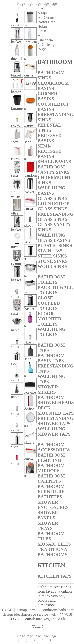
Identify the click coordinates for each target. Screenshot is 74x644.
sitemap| (21, 610)
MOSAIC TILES (54, 544)
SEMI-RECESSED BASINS (50, 151)
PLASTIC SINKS (55, 246)
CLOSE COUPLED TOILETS (49, 303)
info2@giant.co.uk (51, 619)
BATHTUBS (50, 497)
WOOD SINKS (52, 266)
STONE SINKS (53, 261)
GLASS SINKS (52, 198)
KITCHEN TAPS (55, 576)
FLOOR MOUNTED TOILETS (49, 319)
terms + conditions (43, 610)
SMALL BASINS (54, 162)
